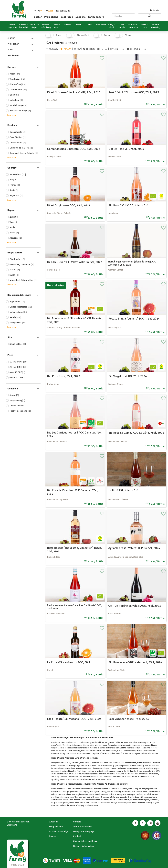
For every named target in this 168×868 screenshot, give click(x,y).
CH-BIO (15, 95)
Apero (14, 395)
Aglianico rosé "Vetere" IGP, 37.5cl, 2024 (134, 548)
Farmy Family (96, 17)
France (15, 185)
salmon (63, 797)
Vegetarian (17, 79)
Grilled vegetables (21, 307)
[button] (51, 11)
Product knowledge (59, 831)
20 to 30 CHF (18, 367)
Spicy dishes (18, 323)
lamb (146, 797)
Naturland (16, 100)
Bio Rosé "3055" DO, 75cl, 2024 (128, 205)
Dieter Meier (18, 143)
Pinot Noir (17, 259)
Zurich (14, 217)
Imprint (53, 836)
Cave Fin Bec (18, 137)
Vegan (15, 74)
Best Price (67, 17)
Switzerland (18, 174)
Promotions (51, 17)
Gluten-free (18, 84)
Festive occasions (20, 411)
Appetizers (17, 302)
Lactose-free (18, 90)
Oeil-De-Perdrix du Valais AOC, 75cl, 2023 (135, 606)
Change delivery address (85, 841)
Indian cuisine (19, 312)
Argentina (16, 195)
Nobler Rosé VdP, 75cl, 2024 (126, 149)
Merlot (15, 270)
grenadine (58, 803)
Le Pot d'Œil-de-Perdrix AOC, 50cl (69, 662)
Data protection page (84, 831)
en (41, 11)
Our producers (56, 826)
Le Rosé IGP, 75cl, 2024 (123, 490)
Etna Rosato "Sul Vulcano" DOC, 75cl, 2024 (74, 719)
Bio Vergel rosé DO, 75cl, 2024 (128, 376)
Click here (12, 825)
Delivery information (84, 846)
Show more (11, 115)
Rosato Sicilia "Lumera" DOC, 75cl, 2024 (134, 319)
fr (38, 11)
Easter (38, 17)
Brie (68, 800)
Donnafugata (18, 132)
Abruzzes (16, 238)
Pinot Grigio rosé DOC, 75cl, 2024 (69, 205)
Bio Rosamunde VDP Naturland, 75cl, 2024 (135, 662)
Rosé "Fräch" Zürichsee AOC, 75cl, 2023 (134, 92)
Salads (15, 317)
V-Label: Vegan (18, 105)
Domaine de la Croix (21, 148)
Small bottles (18, 344)
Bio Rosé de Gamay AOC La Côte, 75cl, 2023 (136, 433)
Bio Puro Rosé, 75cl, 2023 (64, 376)
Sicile (14, 227)
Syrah (14, 275)
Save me (81, 17)
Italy (13, 180)
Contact (77, 836)
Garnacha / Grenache (22, 264)
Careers (77, 822)
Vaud (14, 222)
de (35, 11)
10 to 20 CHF (18, 362)
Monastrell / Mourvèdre (23, 280)
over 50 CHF (17, 372)
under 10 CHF (18, 378)
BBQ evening (17, 400)
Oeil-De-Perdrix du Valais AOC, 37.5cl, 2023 (75, 262)
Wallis (14, 233)
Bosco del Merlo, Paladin (24, 153)
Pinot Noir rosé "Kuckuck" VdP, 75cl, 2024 (74, 92)
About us (53, 822)
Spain (14, 190)
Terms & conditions (83, 826)
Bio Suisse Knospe (20, 111)
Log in (154, 10)
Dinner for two (19, 406)
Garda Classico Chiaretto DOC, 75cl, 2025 (74, 149)
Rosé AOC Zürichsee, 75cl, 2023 (129, 719)
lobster (113, 797)
